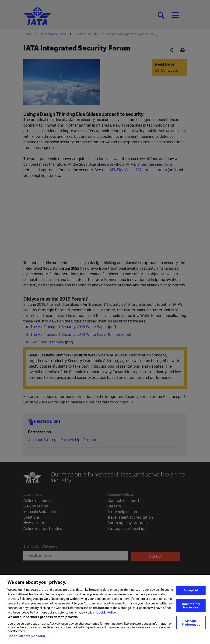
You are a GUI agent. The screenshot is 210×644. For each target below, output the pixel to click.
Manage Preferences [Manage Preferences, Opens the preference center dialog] (191, 623)
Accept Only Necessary (191, 606)
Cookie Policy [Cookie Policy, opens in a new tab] (106, 612)
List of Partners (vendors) (26, 636)
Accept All (191, 590)
